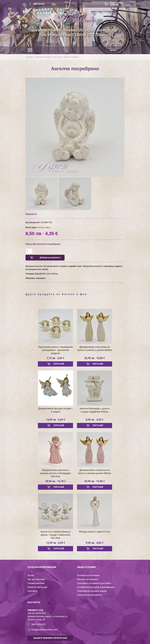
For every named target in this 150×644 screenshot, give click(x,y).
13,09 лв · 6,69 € (56, 420)
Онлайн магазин (36, 583)
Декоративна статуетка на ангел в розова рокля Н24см (95, 472)
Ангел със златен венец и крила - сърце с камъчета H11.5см (55, 535)
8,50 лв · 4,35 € (95, 420)
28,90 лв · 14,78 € (55, 481)
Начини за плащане (87, 579)
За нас (31, 575)
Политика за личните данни (92, 591)
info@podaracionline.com (45, 630)
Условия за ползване (88, 575)
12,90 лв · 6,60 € (56, 543)
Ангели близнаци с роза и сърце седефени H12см (95, 410)
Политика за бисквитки (89, 595)
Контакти (32, 591)
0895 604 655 (39, 4)
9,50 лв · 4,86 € (95, 543)
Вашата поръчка (117, 4)
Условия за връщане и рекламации (96, 587)
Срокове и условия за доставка (94, 583)
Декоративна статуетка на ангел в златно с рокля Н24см (95, 349)
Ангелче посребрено (71, 57)
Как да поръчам (36, 579)
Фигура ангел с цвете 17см (95, 532)
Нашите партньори (37, 587)
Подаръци (29, 57)
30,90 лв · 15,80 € (95, 358)
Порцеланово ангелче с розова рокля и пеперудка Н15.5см (55, 473)
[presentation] (30, 123)
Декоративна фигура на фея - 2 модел (55, 410)
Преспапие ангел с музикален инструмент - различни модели (55, 350)
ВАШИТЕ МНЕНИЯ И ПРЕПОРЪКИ (50, 638)
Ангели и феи (57, 57)
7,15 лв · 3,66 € (55, 358)
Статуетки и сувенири (43, 57)
